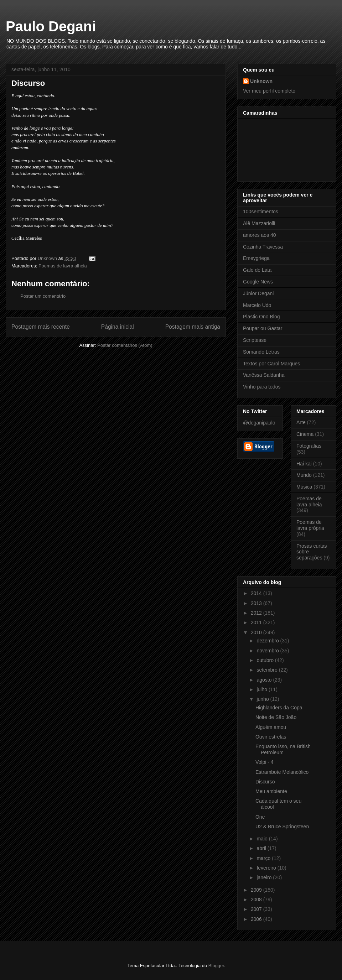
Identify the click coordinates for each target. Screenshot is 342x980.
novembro (268, 651)
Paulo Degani (51, 26)
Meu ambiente (271, 791)
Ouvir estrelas (271, 737)
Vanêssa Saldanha (264, 375)
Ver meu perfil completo (269, 91)
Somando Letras (261, 352)
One (260, 817)
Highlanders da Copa (279, 708)
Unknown (261, 81)
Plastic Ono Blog (261, 317)
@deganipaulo (259, 423)
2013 (257, 603)
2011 (257, 622)
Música (304, 487)
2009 (257, 890)
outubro (266, 660)
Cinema (305, 434)
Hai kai (304, 464)
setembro (268, 670)
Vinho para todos (262, 387)
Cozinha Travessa (263, 247)
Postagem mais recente (41, 327)
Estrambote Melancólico (282, 772)
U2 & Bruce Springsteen (282, 827)
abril (262, 848)
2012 (257, 613)
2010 (257, 632)
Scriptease (255, 340)
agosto (265, 680)
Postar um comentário (43, 296)
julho (262, 689)
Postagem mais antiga (193, 327)
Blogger (216, 966)
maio (263, 839)
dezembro (268, 641)
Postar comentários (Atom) (125, 345)
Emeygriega (256, 258)
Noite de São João (276, 717)
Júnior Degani (258, 293)
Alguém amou (271, 727)
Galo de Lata (257, 270)
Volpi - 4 (265, 762)
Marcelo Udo (257, 305)
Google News (258, 282)
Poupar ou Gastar (263, 328)
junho (263, 699)
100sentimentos (261, 212)
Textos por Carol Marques (271, 364)
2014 (257, 593)
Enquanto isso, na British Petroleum (283, 749)
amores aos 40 (260, 235)
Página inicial (118, 327)
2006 (257, 919)
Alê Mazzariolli (259, 223)
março (264, 858)
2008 (257, 900)
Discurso (265, 782)
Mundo (304, 475)
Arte (301, 422)
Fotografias (309, 446)
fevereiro (267, 868)
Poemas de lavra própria (310, 525)
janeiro (265, 877)
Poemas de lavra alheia (63, 266)
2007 (257, 909)
